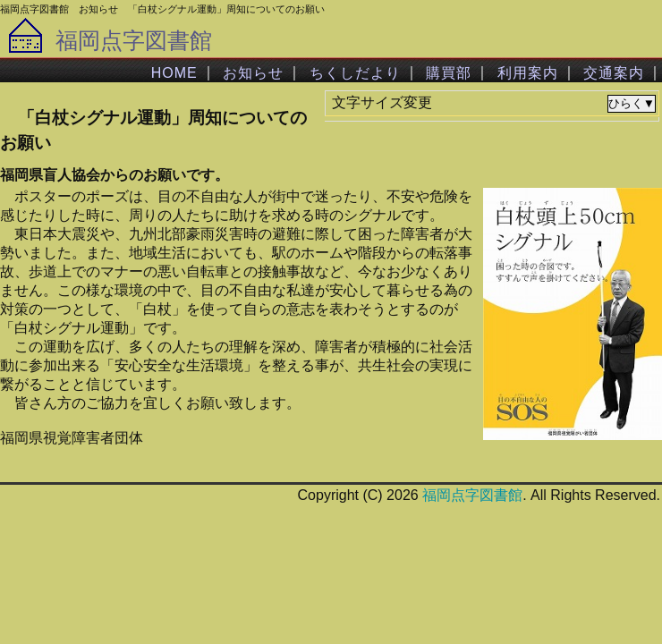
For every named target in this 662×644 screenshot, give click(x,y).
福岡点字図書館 (134, 40)
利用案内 (528, 73)
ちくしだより (355, 73)
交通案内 (614, 73)
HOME (174, 73)
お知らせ (253, 73)
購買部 (449, 73)
